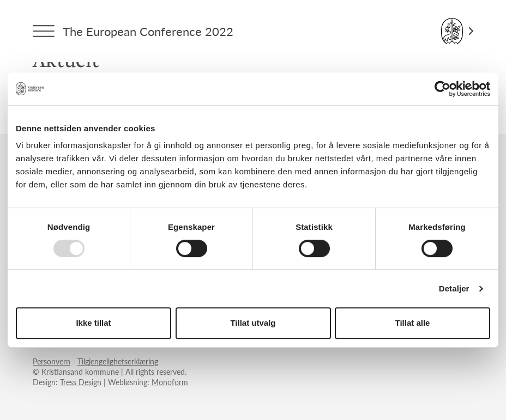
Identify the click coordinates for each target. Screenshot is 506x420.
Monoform (170, 382)
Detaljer (454, 288)
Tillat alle (413, 323)
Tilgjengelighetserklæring (118, 361)
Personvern (52, 361)
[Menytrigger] (44, 31)
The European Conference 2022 (148, 31)
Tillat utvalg (253, 323)
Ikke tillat (93, 323)
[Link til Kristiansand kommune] (457, 31)
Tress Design (81, 382)
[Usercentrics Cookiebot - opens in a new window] (442, 89)
